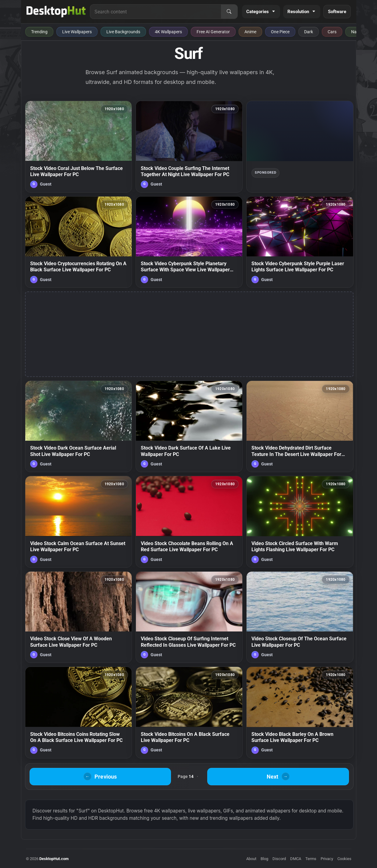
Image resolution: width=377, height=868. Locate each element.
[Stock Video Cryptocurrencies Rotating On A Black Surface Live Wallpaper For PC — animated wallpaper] (78, 242)
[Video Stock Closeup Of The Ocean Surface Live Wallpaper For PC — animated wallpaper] (300, 617)
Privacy (327, 859)
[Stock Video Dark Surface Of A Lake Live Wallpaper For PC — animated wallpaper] (189, 426)
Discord (279, 859)
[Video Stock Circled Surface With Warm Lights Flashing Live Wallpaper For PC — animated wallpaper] (300, 522)
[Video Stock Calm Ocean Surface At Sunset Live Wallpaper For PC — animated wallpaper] (78, 522)
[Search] (229, 12)
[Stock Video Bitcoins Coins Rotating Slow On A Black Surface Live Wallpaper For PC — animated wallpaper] (78, 712)
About (251, 859)
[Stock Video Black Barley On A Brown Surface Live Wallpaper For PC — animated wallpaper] (300, 712)
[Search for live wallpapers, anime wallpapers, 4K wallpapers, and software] (155, 12)
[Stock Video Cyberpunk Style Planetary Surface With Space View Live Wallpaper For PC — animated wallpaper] (189, 242)
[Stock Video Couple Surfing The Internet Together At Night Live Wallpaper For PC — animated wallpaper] (189, 146)
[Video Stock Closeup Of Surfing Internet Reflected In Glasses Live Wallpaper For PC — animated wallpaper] (189, 617)
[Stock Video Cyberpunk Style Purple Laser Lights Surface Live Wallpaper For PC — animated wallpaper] (300, 242)
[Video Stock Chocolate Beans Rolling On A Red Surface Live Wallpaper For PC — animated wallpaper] (189, 522)
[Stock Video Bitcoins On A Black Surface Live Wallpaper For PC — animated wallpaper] (189, 712)
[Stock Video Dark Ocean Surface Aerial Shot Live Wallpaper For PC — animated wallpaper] (78, 426)
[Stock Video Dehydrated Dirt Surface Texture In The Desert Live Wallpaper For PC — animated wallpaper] (300, 426)
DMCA (296, 859)
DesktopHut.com (54, 859)
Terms (311, 859)
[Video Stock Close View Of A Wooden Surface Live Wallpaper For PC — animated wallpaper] (78, 617)
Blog (264, 859)
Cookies (344, 859)
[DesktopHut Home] (56, 12)
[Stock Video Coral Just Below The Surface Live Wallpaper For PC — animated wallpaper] (78, 146)
